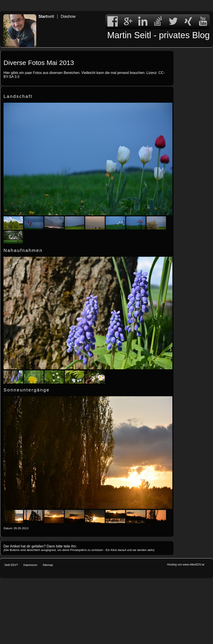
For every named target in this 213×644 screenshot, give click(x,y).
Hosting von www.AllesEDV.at (186, 564)
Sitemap (48, 565)
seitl (46, 16)
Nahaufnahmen (23, 250)
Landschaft (18, 96)
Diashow (68, 16)
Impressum (30, 565)
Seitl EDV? (11, 565)
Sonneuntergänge (27, 390)
